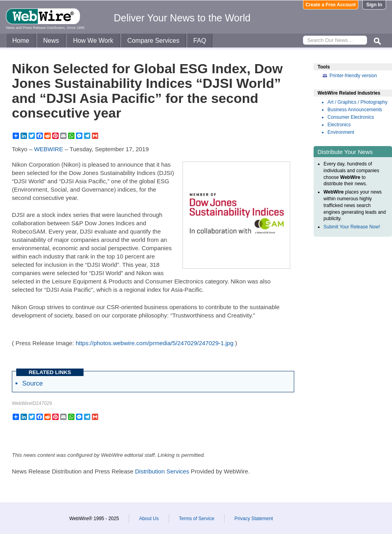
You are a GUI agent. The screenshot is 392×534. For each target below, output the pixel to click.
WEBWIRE (49, 149)
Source (32, 383)
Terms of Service (197, 519)
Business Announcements (355, 110)
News (51, 41)
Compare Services (153, 41)
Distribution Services (162, 471)
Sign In (374, 5)
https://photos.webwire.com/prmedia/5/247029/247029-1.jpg (155, 343)
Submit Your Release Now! (352, 227)
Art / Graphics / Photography (357, 102)
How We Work (93, 41)
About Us (149, 519)
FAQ (200, 41)
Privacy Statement (254, 519)
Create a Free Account (331, 5)
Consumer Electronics (351, 117)
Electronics (339, 125)
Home (21, 41)
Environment (341, 132)
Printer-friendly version (353, 76)
